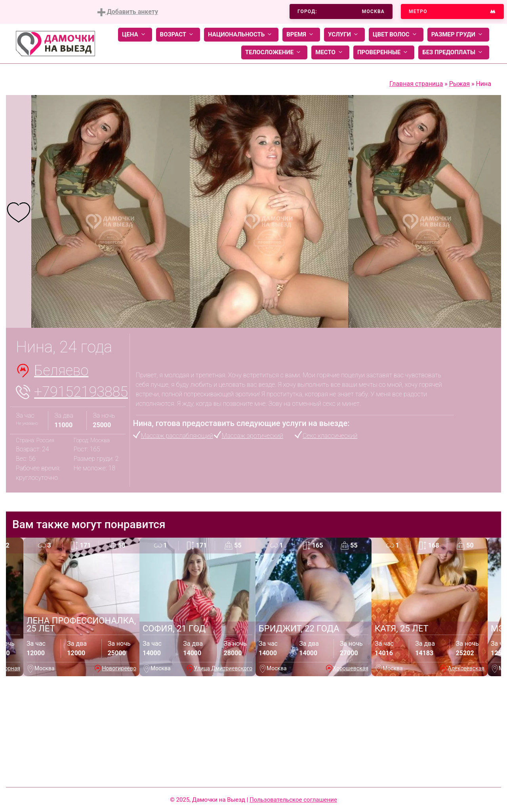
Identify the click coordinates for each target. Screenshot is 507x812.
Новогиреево (119, 668)
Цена (135, 35)
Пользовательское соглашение (293, 800)
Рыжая (459, 84)
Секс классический (330, 436)
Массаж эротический (253, 436)
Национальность (241, 35)
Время (301, 35)
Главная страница (416, 84)
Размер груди (458, 35)
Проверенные (384, 52)
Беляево (61, 371)
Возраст (178, 35)
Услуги (344, 35)
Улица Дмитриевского (223, 668)
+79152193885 (81, 392)
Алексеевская (466, 668)
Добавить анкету (128, 12)
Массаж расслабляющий (177, 436)
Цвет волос (396, 35)
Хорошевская (351, 668)
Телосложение (274, 52)
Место (330, 52)
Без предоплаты (454, 52)
